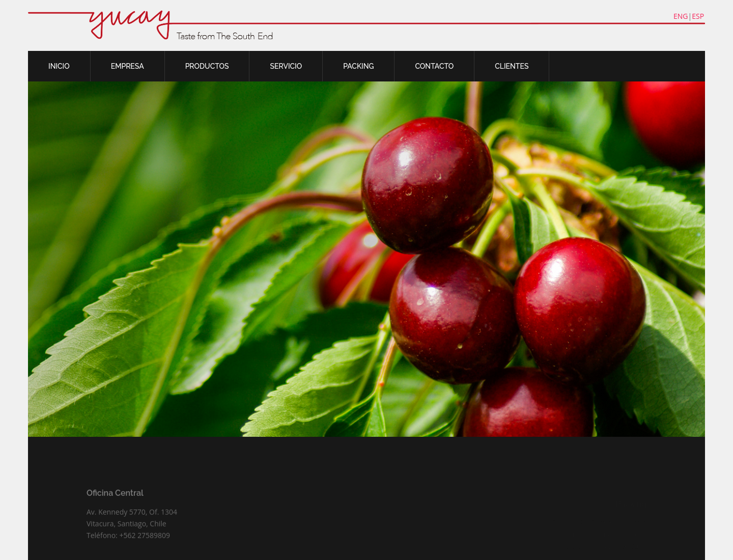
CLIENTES (512, 66)
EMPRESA (128, 66)
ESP (698, 16)
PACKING (358, 66)
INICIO (59, 66)
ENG (681, 16)
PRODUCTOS (207, 66)
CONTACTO (434, 66)
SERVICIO (286, 66)
